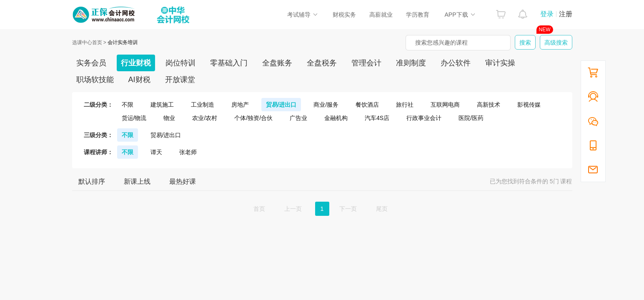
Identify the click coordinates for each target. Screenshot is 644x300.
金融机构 (336, 118)
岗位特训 (180, 63)
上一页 (293, 209)
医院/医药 (471, 118)
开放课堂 (180, 80)
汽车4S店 (377, 118)
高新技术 (489, 105)
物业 (169, 118)
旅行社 (405, 105)
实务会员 (91, 63)
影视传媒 (529, 105)
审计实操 (500, 63)
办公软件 (456, 63)
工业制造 (203, 105)
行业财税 (136, 63)
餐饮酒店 (367, 105)
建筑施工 (162, 105)
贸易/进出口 (281, 105)
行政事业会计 (424, 118)
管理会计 (366, 63)
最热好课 (183, 181)
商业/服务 (326, 105)
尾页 (382, 209)
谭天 (156, 152)
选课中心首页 (87, 42)
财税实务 (344, 15)
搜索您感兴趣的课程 (441, 42)
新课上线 (137, 181)
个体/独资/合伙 (253, 118)
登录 (547, 14)
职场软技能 (95, 80)
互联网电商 (445, 105)
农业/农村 (205, 118)
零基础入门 (229, 63)
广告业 (298, 118)
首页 (259, 209)
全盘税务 (322, 63)
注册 (566, 14)
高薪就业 (381, 15)
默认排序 (92, 181)
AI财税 (139, 80)
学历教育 (418, 15)
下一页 (348, 209)
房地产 (240, 105)
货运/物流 (134, 118)
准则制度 (411, 63)
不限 (128, 105)
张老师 (188, 152)
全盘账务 (277, 63)
